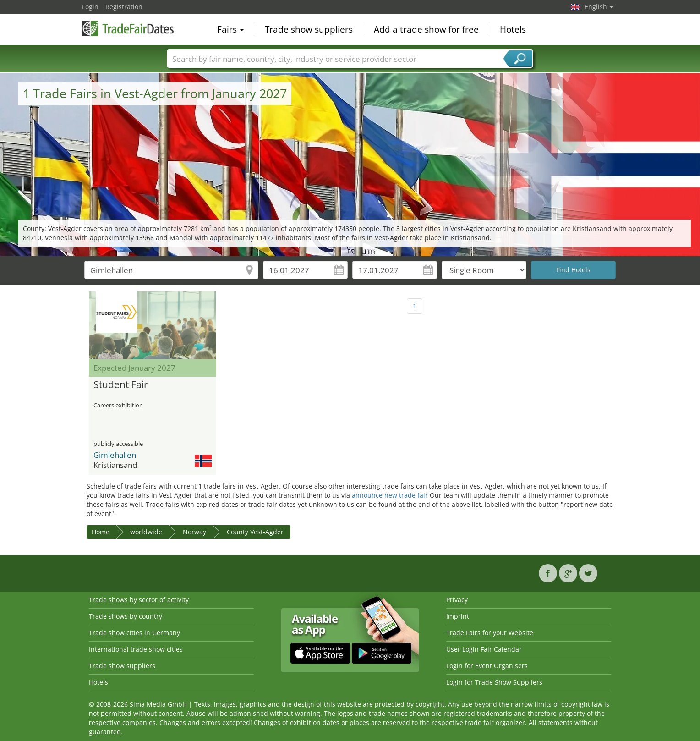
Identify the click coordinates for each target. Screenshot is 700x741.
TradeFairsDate (128, 28)
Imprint (458, 616)
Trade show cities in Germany (134, 633)
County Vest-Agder (255, 532)
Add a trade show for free (426, 29)
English (599, 7)
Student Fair (121, 385)
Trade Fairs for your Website (490, 633)
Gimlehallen (115, 455)
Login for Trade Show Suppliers (494, 682)
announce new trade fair (390, 495)
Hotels (513, 29)
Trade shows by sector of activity (139, 600)
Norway (194, 532)
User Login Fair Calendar (484, 649)
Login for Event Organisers (487, 666)
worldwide (146, 532)
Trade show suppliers (309, 29)
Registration (124, 7)
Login (90, 7)
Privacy (457, 600)
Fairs (230, 29)
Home (101, 532)
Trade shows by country (126, 616)
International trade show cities (136, 649)
